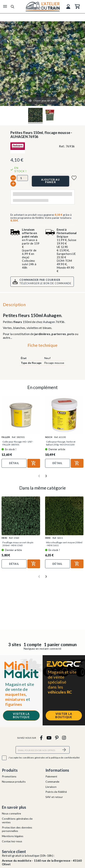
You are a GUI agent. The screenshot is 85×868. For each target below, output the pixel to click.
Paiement (51, 776)
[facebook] (41, 738)
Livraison (51, 787)
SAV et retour (54, 797)
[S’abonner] (64, 750)
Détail (14, 463)
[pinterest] (57, 738)
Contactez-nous (12, 841)
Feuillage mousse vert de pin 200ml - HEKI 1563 (18, 544)
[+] (13, 184)
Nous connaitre (12, 813)
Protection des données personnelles (17, 829)
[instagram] (64, 738)
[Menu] (5, 7)
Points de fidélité (56, 792)
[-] (13, 178)
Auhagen (49, 322)
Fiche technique (43, 345)
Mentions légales (13, 836)
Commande (53, 782)
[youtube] (49, 738)
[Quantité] (22, 178)
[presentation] (39, 474)
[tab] (42, 346)
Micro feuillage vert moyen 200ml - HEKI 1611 (64, 544)
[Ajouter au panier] (50, 181)
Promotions (9, 776)
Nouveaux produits (14, 782)
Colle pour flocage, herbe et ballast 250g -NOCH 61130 (61, 443)
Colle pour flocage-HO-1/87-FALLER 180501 (18, 443)
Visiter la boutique (21, 715)
